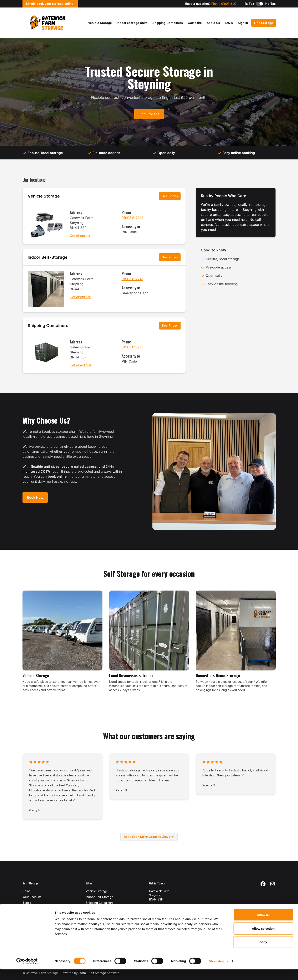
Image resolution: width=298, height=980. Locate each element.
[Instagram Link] (273, 884)
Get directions (81, 236)
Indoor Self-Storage (48, 257)
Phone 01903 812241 (225, 4)
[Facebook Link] (263, 884)
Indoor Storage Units (132, 23)
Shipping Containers (168, 23)
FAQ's (229, 23)
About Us (213, 23)
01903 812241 (132, 218)
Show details (219, 972)
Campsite (195, 23)
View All (92, 908)
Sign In (243, 23)
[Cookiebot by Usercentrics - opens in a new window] (27, 972)
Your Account (32, 897)
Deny (263, 953)
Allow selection (263, 939)
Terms (27, 903)
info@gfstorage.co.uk (164, 913)
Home (27, 891)
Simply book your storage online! (50, 4)
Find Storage (264, 23)
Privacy (28, 908)
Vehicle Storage (100, 23)
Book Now (35, 497)
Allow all (263, 925)
